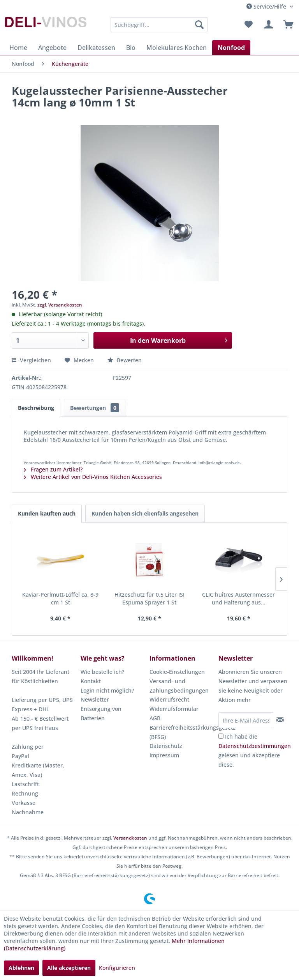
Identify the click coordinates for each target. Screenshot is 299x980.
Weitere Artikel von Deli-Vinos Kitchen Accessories (93, 477)
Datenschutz (166, 746)
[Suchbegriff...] (159, 25)
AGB (155, 718)
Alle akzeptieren (69, 968)
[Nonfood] (231, 48)
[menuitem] (159, 25)
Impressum (164, 755)
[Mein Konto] (267, 25)
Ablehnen (21, 968)
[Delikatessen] (96, 48)
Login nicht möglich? (107, 690)
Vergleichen (31, 360)
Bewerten (125, 360)
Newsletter (95, 699)
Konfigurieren (117, 968)
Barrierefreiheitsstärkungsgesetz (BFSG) (182, 732)
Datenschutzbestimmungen (255, 746)
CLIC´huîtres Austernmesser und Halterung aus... (238, 598)
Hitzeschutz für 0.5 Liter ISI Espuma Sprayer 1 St (149, 598)
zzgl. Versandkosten (60, 305)
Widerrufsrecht (169, 699)
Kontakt (91, 681)
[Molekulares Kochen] (177, 48)
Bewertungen (95, 408)
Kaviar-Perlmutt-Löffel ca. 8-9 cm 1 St (60, 598)
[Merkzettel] (248, 25)
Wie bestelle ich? (102, 672)
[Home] (18, 48)
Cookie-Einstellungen (177, 672)
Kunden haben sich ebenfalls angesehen (145, 513)
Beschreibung (36, 408)
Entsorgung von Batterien (101, 713)
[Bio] (131, 48)
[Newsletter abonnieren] (280, 720)
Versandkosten (130, 838)
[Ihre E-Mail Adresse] (246, 720)
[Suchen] (199, 25)
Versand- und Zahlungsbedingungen (179, 686)
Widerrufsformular (174, 709)
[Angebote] (52, 48)
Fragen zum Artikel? (53, 469)
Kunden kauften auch (47, 513)
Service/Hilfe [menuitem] (267, 6)
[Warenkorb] (287, 25)
